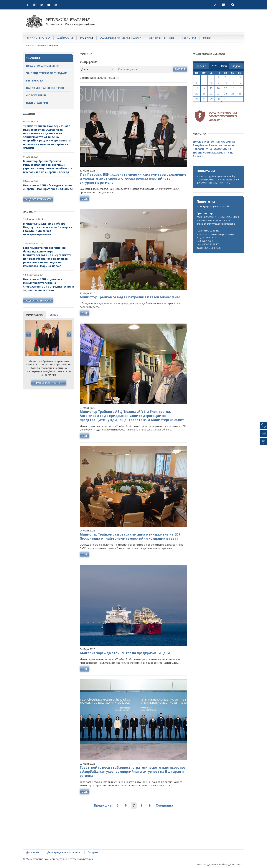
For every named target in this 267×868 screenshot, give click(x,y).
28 (204, 99)
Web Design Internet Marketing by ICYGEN (219, 865)
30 (218, 99)
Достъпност (34, 852)
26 (240, 94)
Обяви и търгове (162, 37)
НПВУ (207, 37)
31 (225, 99)
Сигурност (94, 852)
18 (233, 88)
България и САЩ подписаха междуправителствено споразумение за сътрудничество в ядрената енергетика (49, 285)
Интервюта (35, 80)
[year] (214, 66)
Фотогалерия (36, 95)
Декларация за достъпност (65, 852)
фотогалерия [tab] (35, 315)
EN (215, 5)
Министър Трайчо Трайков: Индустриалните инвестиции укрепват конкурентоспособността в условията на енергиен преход (48, 167)
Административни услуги (121, 37)
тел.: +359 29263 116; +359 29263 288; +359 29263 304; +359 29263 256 (218, 181)
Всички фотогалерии (49, 383)
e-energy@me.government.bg (213, 206)
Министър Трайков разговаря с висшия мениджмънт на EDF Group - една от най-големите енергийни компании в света (130, 536)
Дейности (65, 37)
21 (204, 94)
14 (204, 88)
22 (211, 94)
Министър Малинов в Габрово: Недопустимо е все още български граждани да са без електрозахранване (48, 229)
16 (218, 88)
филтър (180, 69)
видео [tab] (54, 315)
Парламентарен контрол (45, 88)
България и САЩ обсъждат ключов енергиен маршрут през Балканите (48, 187)
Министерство (38, 37)
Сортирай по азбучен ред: (97, 78)
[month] (224, 66)
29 (211, 99)
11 (233, 83)
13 (197, 88)
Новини (87, 37)
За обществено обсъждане (47, 73)
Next (69, 334)
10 (225, 83)
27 (197, 99)
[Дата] (98, 69)
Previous (28, 334)
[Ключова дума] (144, 69)
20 (197, 94)
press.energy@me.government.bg (216, 176)
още (85, 199)
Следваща (164, 805)
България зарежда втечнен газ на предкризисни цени (125, 653)
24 (225, 94)
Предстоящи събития (43, 66)
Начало (30, 46)
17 (225, 88)
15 (211, 88)
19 (240, 88)
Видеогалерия (37, 103)
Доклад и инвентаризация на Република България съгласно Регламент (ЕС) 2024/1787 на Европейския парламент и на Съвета (214, 149)
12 (240, 83)
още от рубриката (38, 199)
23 (218, 94)
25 (233, 94)
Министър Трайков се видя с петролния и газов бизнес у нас (130, 297)
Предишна (103, 805)
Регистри (189, 37)
